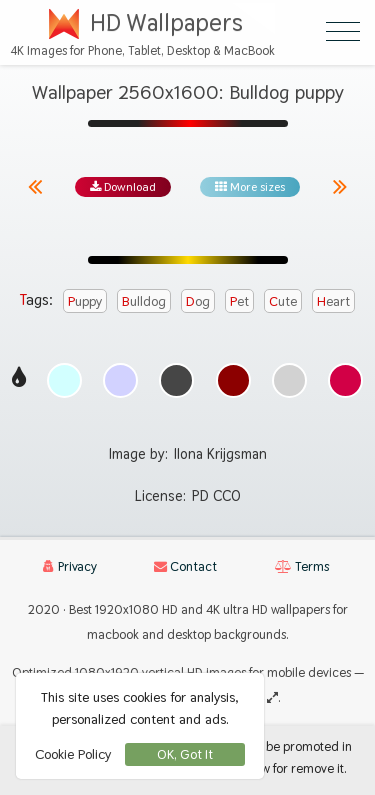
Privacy (70, 566)
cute (283, 301)
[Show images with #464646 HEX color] (176, 380)
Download (123, 187)
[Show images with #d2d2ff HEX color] (120, 380)
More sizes (250, 187)
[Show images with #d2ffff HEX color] (64, 380)
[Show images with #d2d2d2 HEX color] (289, 380)
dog (198, 301)
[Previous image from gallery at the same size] (35, 186)
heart (333, 301)
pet (239, 301)
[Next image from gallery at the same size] (340, 186)
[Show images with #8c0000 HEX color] (233, 380)
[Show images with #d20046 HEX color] (345, 380)
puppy (85, 301)
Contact (185, 566)
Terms (302, 566)
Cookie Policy (73, 754)
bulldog (144, 301)
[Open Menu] (343, 31)
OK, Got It (185, 754)
